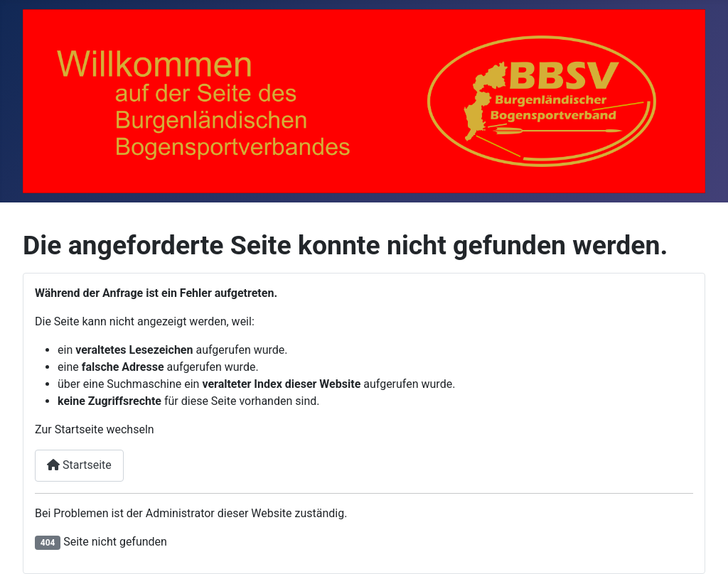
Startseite (79, 465)
